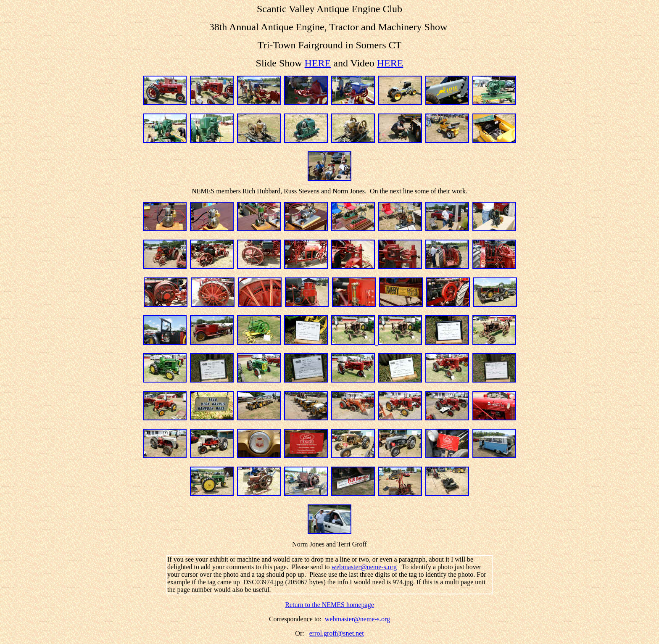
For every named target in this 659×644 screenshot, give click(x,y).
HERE (318, 63)
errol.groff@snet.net (337, 633)
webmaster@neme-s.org (364, 567)
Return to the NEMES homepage (329, 605)
